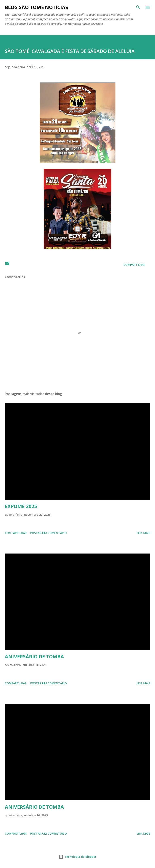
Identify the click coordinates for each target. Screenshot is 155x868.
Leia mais (143, 533)
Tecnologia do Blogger (77, 857)
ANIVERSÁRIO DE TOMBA (34, 656)
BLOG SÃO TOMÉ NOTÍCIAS (36, 7)
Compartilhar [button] (134, 265)
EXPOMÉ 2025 (21, 506)
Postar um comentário (49, 533)
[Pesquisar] (138, 7)
